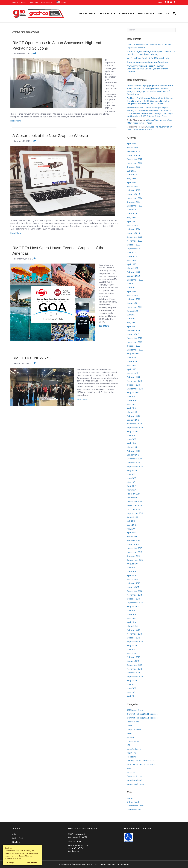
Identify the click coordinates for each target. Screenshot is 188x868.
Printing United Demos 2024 (140, 761)
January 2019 (133, 420)
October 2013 (133, 638)
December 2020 (135, 338)
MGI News (132, 753)
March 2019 (132, 412)
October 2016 (133, 509)
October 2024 (134, 202)
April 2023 (132, 264)
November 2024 (135, 198)
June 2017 (132, 478)
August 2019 (133, 393)
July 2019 (131, 396)
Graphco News (134, 729)
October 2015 (133, 556)
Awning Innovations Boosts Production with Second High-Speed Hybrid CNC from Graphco (147, 69)
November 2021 (134, 307)
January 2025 (133, 194)
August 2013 (133, 645)
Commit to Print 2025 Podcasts (142, 718)
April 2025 (132, 183)
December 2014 (135, 591)
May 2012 (131, 692)
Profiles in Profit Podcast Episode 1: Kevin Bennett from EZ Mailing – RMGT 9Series (151, 99)
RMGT (130, 768)
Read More (16, 121)
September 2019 (135, 389)
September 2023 (135, 249)
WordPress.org (134, 810)
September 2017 (135, 467)
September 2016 (135, 513)
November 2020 (135, 342)
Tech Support (106, 13)
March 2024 (133, 225)
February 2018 (133, 451)
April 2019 (131, 408)
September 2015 (135, 560)
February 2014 (134, 630)
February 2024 (134, 229)
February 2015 (134, 583)
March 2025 (133, 186)
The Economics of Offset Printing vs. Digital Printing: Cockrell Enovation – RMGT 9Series (148, 109)
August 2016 (133, 517)
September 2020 (135, 350)
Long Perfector (134, 749)
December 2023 (135, 237)
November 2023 (135, 241)
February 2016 (133, 540)
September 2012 (135, 677)
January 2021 (133, 334)
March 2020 (132, 373)
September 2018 (135, 428)
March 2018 (132, 447)
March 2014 (132, 626)
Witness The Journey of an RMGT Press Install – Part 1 (149, 121)
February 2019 (133, 416)
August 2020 (133, 354)
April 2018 (131, 443)
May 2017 (131, 482)
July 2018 (131, 435)
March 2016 (132, 537)
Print (15, 834)
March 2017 (132, 490)
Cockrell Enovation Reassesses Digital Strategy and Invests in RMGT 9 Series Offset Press (150, 115)
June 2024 (132, 214)
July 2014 (131, 610)
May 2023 (131, 260)
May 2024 (132, 218)
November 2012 (134, 669)
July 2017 (131, 474)
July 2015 (131, 568)
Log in (130, 798)
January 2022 (133, 303)
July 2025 (131, 171)
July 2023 (131, 252)
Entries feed (133, 802)
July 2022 (131, 284)
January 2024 (133, 233)
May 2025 (132, 179)
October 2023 (134, 245)
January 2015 (133, 587)
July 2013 (131, 649)
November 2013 (134, 634)
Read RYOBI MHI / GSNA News (141, 764)
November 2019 (134, 381)
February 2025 (134, 190)
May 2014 (131, 618)
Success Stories (135, 776)
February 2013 (133, 657)
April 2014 (131, 622)
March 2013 (132, 653)
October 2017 (133, 463)
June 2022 (132, 288)
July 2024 (131, 210)
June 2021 (132, 319)
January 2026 (133, 155)
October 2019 (133, 385)
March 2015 (132, 579)
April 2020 (132, 369)
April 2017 (131, 486)
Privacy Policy (106, 864)
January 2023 (133, 276)
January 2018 (133, 455)
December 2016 (134, 501)
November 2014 (134, 595)
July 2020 (131, 358)
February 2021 (133, 330)
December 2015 (135, 548)
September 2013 (135, 642)
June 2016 (132, 525)
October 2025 (134, 167)
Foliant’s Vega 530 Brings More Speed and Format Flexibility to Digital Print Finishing (151, 53)
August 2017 (133, 470)
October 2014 (133, 599)
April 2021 (131, 326)
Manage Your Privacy (121, 864)
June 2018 (132, 439)
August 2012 (133, 681)
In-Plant (131, 737)
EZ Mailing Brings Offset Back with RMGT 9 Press (148, 102)
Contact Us (126, 13)
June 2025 (132, 175)
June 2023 (132, 256)
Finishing (16, 842)
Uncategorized (134, 780)
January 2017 (133, 498)
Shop (160, 2)
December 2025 (135, 159)
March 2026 (132, 147)
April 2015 (131, 576)
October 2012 (133, 673)
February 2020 (134, 377)
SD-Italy (131, 772)
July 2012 (131, 684)
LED (129, 745)
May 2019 (131, 404)
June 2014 (132, 614)
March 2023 (132, 268)
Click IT (97, 864)
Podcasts (132, 757)
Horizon (131, 733)
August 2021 (133, 311)
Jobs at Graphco (19, 2)
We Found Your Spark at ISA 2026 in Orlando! (148, 58)
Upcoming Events (135, 784)
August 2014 (133, 607)
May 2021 (131, 323)
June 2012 (132, 688)
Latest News (34, 2)
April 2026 (132, 144)
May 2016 (131, 529)
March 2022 (132, 295)
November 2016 (134, 505)
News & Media (145, 13)
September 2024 (135, 206)
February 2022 (134, 299)
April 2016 (131, 533)
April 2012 (131, 696)
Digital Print (18, 838)
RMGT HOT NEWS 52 (32, 358)
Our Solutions (47, 2)
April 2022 (131, 291)
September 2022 (135, 280)
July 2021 (131, 315)
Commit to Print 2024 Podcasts (142, 714)
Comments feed (135, 806)
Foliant (130, 726)
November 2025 (135, 163)
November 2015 (134, 552)
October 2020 (134, 346)
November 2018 (134, 424)
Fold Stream (133, 722)
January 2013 (133, 661)
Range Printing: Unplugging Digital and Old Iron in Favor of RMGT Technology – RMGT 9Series (150, 87)
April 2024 (132, 221)
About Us (162, 13)
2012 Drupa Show (135, 710)
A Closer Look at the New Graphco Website (50, 136)
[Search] (173, 13)
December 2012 (134, 665)
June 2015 (132, 572)
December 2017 (134, 459)
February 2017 (133, 494)
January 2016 (133, 544)
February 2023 (134, 272)
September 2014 (135, 603)
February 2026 (134, 151)
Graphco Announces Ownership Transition (147, 62)
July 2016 (131, 521)
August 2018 (133, 432)
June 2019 (132, 400)
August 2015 (133, 564)
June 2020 (132, 361)
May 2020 (131, 365)
